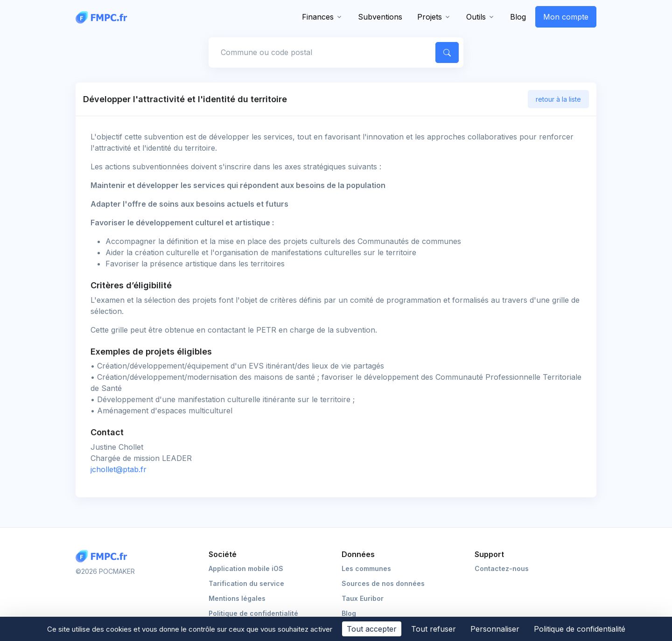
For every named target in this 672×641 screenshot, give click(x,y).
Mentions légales (237, 598)
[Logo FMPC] (104, 556)
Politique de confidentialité (253, 613)
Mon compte (566, 17)
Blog (518, 17)
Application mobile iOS (246, 568)
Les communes (366, 568)
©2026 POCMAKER (105, 571)
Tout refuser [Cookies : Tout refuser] (434, 629)
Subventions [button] (380, 17)
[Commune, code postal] (321, 52)
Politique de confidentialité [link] (580, 629)
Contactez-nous (502, 568)
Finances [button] (318, 17)
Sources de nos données (383, 583)
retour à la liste (558, 99)
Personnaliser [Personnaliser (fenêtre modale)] (495, 629)
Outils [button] (476, 17)
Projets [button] (430, 17)
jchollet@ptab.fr (119, 469)
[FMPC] (104, 17)
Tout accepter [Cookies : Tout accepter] (372, 629)
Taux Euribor (363, 598)
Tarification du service (246, 583)
